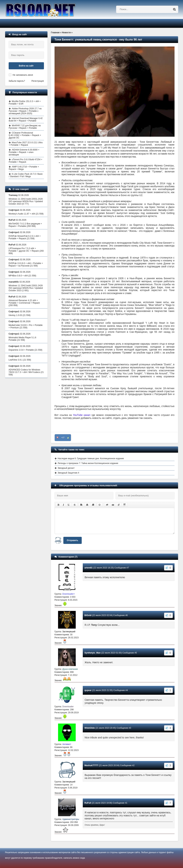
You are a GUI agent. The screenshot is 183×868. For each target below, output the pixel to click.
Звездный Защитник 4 (68, 473)
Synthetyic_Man (93, 653)
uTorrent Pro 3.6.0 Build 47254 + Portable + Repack (26, 161)
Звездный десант (66, 468)
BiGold (88, 615)
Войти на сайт (26, 66)
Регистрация (38, 81)
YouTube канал (82, 415)
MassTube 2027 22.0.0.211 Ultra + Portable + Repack (26, 144)
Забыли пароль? (17, 81)
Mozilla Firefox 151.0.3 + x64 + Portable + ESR (25, 103)
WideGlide (90, 728)
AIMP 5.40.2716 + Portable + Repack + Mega (24, 168)
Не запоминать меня (23, 75)
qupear (88, 690)
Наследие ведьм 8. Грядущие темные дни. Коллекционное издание (91, 458)
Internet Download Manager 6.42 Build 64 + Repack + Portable (26, 120)
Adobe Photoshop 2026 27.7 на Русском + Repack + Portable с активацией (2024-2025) (25, 111)
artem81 (89, 568)
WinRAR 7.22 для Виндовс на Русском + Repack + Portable (25, 127)
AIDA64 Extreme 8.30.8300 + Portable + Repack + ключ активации (24, 152)
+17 (63, 438)
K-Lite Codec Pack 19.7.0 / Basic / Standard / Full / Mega (26, 175)
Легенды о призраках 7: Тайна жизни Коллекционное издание (88, 463)
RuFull (88, 803)
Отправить (73, 540)
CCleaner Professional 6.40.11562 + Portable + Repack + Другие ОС (25, 135)
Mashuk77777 (91, 765)
